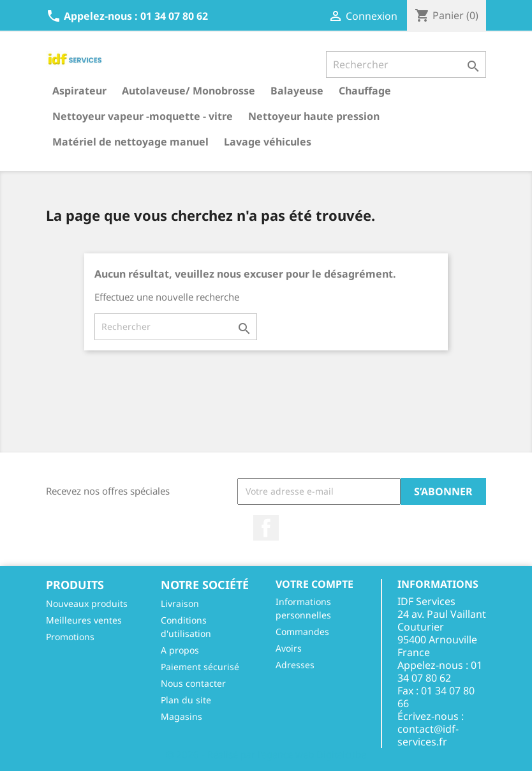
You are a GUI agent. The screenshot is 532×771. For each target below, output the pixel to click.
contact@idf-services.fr (428, 735)
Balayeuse (297, 91)
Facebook (266, 528)
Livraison (180, 603)
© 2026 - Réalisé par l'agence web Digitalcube (266, 754)
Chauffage (365, 91)
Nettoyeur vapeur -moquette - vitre (143, 116)
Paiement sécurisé (200, 667)
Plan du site (186, 700)
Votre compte (314, 584)
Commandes (302, 632)
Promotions (70, 637)
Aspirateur (79, 91)
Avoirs (289, 648)
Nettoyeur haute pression (314, 116)
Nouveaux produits (87, 603)
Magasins (181, 716)
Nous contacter (193, 683)
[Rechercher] (406, 64)
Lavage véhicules (268, 142)
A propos (180, 650)
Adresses (295, 665)
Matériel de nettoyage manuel (130, 142)
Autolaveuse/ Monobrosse (188, 91)
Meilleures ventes (84, 620)
